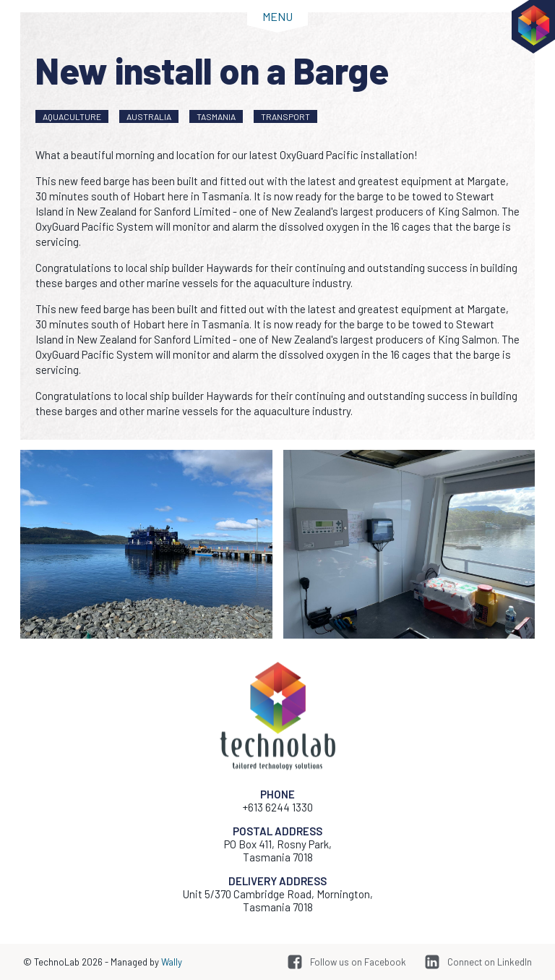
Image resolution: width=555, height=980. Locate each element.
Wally (172, 962)
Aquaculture (72, 116)
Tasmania (216, 116)
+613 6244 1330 (278, 807)
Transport (285, 116)
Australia (149, 116)
